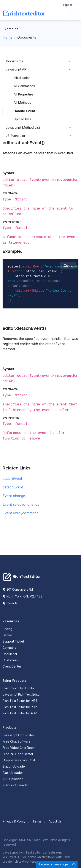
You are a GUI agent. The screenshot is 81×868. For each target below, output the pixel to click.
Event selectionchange (21, 504)
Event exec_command (21, 513)
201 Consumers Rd (18, 589)
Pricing (7, 629)
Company (9, 648)
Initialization (22, 78)
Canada (10, 603)
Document (10, 654)
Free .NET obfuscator (18, 754)
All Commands (24, 86)
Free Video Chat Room (19, 748)
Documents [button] (14, 61)
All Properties (24, 94)
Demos (8, 635)
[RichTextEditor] (25, 14)
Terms (37, 821)
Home (8, 37)
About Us (55, 821)
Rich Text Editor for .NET (20, 701)
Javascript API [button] (17, 69)
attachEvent (12, 479)
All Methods (22, 102)
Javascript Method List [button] (23, 127)
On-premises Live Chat (19, 760)
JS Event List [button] (15, 136)
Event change (14, 496)
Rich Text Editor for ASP (20, 713)
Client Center (12, 666)
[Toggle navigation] (70, 5)
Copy (68, 266)
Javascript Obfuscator (18, 735)
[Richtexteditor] (22, 577)
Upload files (22, 119)
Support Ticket (13, 641)
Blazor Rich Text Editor (19, 688)
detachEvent (13, 487)
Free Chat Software (17, 741)
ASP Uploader (13, 779)
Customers (10, 660)
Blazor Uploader (14, 766)
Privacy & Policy (14, 821)
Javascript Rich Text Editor (22, 694)
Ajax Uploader (13, 773)
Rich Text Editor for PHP (20, 707)
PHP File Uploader (16, 785)
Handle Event (24, 111)
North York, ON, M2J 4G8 (23, 596)
